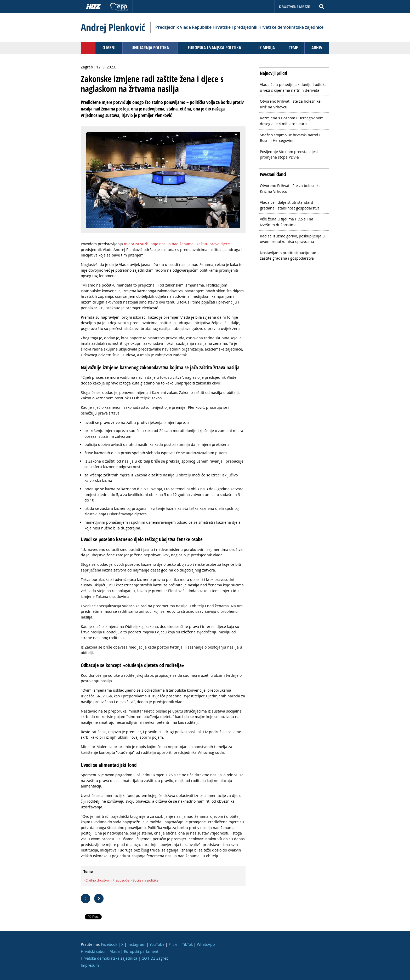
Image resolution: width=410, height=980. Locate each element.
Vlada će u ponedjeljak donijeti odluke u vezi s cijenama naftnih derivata (293, 87)
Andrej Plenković (113, 27)
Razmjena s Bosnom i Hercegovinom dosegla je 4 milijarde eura (292, 121)
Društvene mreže (294, 7)
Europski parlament (141, 951)
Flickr (173, 944)
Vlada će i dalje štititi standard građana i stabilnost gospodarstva (290, 205)
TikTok (187, 944)
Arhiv (317, 48)
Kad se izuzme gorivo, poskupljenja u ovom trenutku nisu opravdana (292, 239)
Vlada (115, 951)
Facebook (109, 944)
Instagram (136, 944)
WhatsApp (206, 944)
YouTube (157, 944)
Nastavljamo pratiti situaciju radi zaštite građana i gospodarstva (289, 256)
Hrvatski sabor (93, 951)
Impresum (90, 965)
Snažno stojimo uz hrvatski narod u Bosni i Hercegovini (291, 138)
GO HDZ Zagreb (155, 958)
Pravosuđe (121, 880)
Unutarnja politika (150, 48)
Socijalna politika (146, 880)
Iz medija (267, 48)
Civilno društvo (97, 880)
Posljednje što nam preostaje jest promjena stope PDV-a (289, 154)
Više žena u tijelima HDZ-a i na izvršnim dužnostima (287, 222)
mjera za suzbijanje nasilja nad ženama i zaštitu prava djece (177, 244)
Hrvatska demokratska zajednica (109, 958)
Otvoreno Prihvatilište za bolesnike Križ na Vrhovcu (290, 104)
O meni (109, 48)
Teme (293, 48)
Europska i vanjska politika (214, 48)
